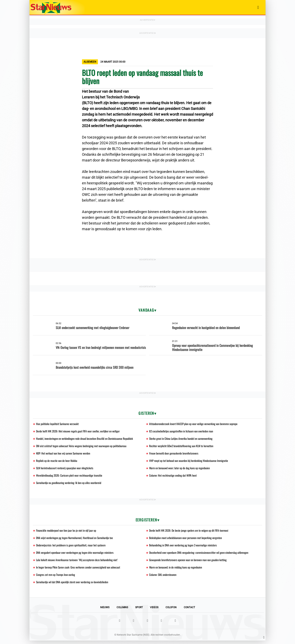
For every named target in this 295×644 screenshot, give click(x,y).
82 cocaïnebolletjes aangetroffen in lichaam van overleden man (182, 431)
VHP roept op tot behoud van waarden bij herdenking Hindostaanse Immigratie (189, 462)
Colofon (171, 611)
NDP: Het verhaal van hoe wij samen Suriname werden (64, 454)
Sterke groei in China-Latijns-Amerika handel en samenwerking (182, 439)
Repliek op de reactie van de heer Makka (57, 462)
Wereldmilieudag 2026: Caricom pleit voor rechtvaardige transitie (70, 477)
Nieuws (105, 611)
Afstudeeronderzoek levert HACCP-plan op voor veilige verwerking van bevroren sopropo (194, 424)
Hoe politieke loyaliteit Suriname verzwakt (58, 424)
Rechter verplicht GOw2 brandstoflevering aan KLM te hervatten (182, 447)
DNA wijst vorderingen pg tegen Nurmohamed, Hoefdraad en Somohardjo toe (75, 540)
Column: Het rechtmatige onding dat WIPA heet (173, 477)
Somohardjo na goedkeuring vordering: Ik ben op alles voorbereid (69, 484)
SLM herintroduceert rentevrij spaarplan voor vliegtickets (66, 469)
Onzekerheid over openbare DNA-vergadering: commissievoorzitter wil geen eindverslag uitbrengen (200, 555)
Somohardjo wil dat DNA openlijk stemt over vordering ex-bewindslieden (73, 585)
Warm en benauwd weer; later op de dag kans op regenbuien (180, 469)
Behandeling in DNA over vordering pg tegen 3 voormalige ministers (184, 548)
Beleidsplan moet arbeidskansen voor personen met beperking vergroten (186, 540)
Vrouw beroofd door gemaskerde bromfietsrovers (175, 454)
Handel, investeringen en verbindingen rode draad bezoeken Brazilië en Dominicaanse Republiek (85, 439)
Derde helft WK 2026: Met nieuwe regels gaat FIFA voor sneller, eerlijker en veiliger (79, 431)
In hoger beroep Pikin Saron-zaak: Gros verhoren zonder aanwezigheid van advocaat (79, 570)
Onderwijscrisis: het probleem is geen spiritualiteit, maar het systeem (72, 548)
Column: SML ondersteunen (163, 578)
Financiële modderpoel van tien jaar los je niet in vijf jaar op (66, 532)
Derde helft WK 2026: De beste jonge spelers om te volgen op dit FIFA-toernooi (189, 532)
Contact (189, 611)
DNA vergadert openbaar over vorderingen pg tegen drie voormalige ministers (76, 555)
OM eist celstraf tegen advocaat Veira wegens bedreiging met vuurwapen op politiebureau (82, 447)
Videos (154, 611)
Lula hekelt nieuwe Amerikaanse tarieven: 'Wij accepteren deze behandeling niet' (77, 563)
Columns (122, 611)
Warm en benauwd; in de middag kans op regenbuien (176, 570)
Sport (139, 611)
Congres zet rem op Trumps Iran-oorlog (56, 578)
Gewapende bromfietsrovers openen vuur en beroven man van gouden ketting (189, 563)
